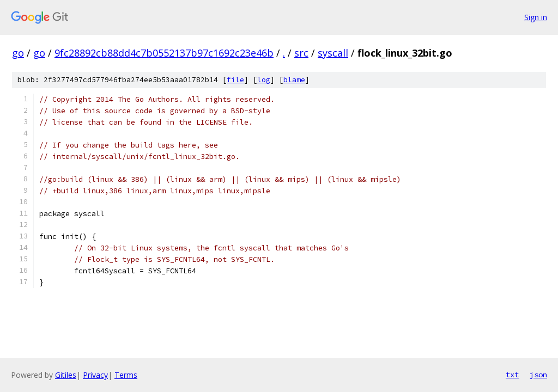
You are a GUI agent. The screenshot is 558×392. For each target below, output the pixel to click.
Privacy (95, 375)
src (301, 53)
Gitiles (66, 375)
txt (512, 375)
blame (294, 80)
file (235, 80)
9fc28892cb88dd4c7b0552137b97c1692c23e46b (164, 53)
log (264, 80)
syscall (333, 53)
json (538, 375)
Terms (126, 375)
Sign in (536, 17)
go (18, 53)
